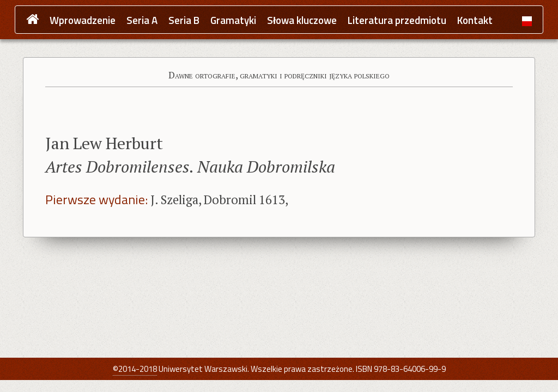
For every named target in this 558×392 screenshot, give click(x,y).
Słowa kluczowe (302, 20)
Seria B (184, 20)
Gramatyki (233, 20)
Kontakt (475, 20)
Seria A (142, 20)
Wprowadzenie (83, 20)
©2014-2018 (135, 369)
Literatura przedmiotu (397, 20)
